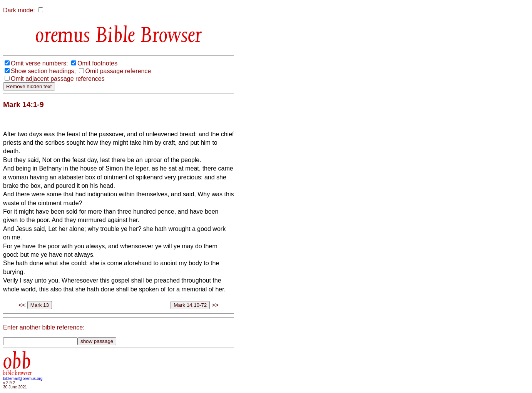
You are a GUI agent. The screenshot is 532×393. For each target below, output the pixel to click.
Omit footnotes (97, 63)
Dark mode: (19, 10)
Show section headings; (43, 71)
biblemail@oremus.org (23, 379)
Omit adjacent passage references (58, 79)
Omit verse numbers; (39, 63)
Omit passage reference (118, 71)
